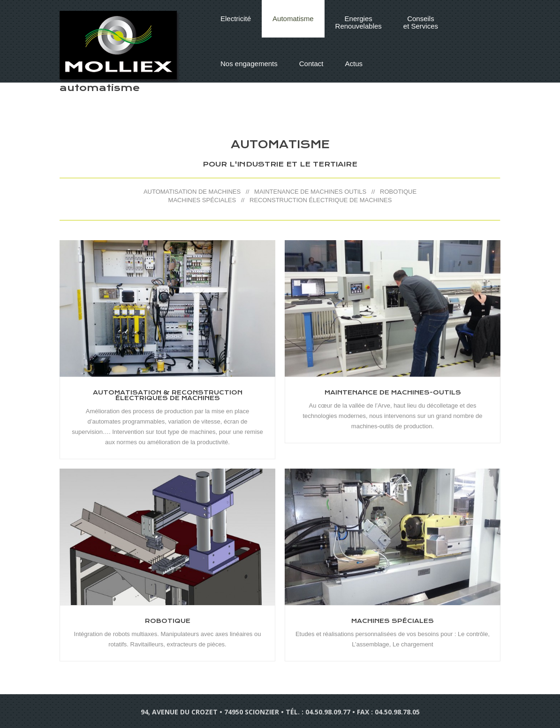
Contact (311, 64)
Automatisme (293, 19)
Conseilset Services (421, 22)
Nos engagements (249, 64)
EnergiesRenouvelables (359, 22)
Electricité (236, 19)
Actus (354, 64)
